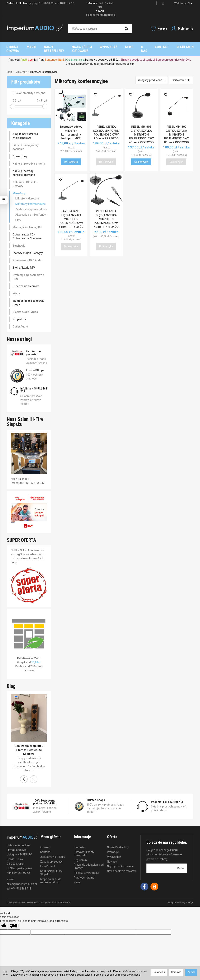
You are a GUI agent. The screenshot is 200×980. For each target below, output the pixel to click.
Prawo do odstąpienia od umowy (89, 862)
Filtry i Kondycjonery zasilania (26, 143)
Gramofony (20, 152)
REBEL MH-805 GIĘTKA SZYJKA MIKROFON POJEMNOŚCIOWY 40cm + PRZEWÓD (141, 131)
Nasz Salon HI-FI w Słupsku (51, 869)
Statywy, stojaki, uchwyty (28, 249)
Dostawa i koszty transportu (84, 849)
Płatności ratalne (84, 873)
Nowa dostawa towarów (122, 867)
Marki (75, 47)
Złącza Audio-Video (25, 308)
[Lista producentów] (152, 76)
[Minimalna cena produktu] (14, 97)
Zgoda (191, 972)
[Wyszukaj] (126, 29)
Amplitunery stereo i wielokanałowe (25, 132)
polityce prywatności (129, 975)
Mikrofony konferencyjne (31, 200)
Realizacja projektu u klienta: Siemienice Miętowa (29, 746)
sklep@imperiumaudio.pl (119, 60)
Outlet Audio (20, 323)
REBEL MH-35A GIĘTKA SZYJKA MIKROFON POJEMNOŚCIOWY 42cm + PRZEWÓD (106, 215)
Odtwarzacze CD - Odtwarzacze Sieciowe (27, 233)
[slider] (13, 103)
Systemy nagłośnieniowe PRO (28, 273)
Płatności (79, 843)
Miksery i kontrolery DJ (27, 223)
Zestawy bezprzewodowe (31, 205)
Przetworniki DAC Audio (28, 256)
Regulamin (80, 856)
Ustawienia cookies (19, 842)
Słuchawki (19, 242)
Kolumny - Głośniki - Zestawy (25, 180)
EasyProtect (48, 862)
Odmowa (176, 972)
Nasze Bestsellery (103, 47)
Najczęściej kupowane (145, 47)
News (77, 878)
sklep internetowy (181, 899)
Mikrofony (19, 189)
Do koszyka (71, 158)
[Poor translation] (14, 922)
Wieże (16, 290)
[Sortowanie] (181, 76)
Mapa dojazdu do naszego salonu (51, 877)
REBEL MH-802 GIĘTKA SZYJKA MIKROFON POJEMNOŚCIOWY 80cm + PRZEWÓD (176, 131)
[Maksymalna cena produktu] (40, 97)
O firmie (45, 843)
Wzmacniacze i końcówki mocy (29, 299)
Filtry (18, 216)
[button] (24, 775)
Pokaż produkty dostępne (28, 89)
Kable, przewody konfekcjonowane (24, 169)
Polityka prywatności (86, 869)
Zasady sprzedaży (51, 857)
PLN (188, 3)
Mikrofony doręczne (27, 195)
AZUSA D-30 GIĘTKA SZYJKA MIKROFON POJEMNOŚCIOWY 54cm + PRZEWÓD (71, 215)
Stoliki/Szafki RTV (24, 264)
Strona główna (50, 47)
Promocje (113, 848)
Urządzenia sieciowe (26, 282)
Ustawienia (159, 972)
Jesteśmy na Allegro (53, 853)
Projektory (19, 315)
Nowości (112, 857)
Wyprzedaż (114, 853)
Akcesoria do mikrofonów (31, 211)
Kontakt (45, 848)
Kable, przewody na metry (29, 160)
